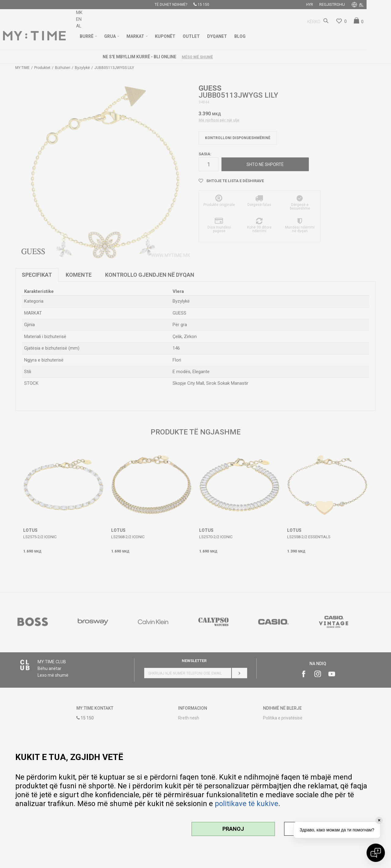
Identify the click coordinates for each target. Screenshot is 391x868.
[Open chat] (376, 853)
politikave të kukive (247, 804)
